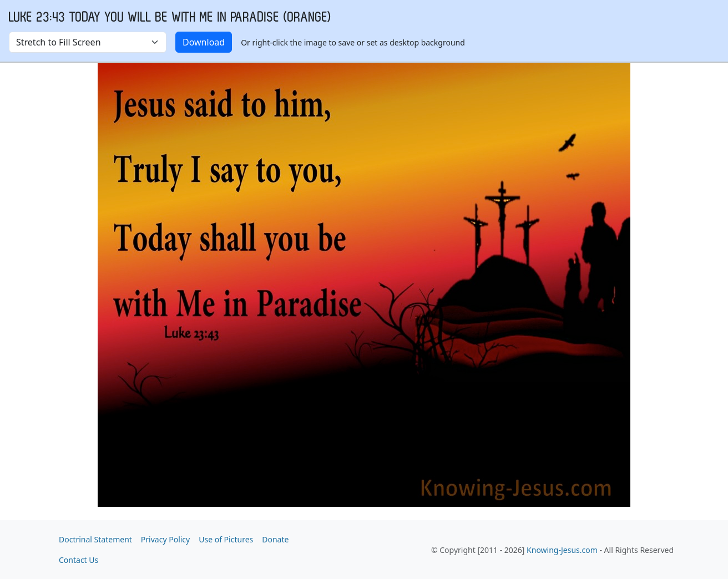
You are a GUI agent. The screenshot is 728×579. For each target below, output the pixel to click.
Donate (275, 539)
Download (204, 42)
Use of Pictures (226, 539)
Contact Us (79, 560)
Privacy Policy (165, 539)
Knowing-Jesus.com (562, 550)
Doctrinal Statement (95, 539)
